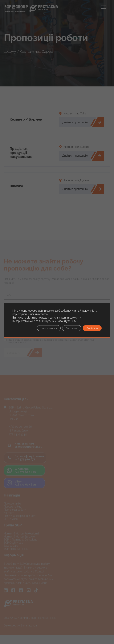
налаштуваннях (67, 321)
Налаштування (49, 328)
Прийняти (92, 328)
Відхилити (72, 328)
